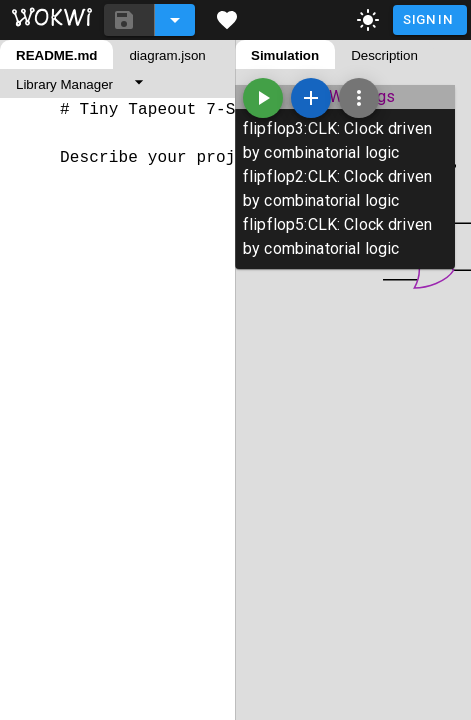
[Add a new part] (311, 98)
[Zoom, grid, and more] (359, 98)
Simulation (285, 55)
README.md (56, 55)
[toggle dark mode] (368, 20)
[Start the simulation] (263, 98)
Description (384, 55)
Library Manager (64, 84)
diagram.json (167, 55)
